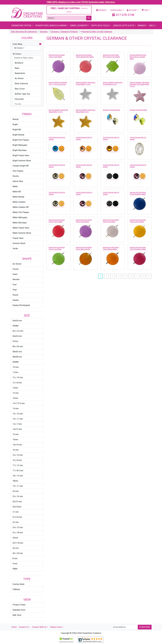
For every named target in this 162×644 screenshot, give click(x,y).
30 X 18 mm (18, 543)
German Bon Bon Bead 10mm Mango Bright (84, 248)
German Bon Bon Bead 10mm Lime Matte (57, 248)
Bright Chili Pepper (21, 140)
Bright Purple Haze (21, 155)
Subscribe (145, 627)
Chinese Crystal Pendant (111, 110)
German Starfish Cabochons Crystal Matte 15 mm (85, 83)
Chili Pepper (18, 171)
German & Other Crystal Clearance (96, 32)
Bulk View (17, 615)
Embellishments (79, 26)
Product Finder (19, 605)
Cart (145, 10)
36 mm (16, 548)
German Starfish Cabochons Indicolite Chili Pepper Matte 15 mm (140, 84)
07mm (15, 341)
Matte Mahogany (20, 217)
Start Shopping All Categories (24, 32)
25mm (15, 538)
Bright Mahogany (20, 145)
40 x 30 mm (18, 553)
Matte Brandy (18, 197)
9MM (15, 569)
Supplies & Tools (100, 26)
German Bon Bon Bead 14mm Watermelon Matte (85, 56)
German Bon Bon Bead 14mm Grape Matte (57, 56)
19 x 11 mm (18, 486)
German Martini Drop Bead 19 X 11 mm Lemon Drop (58, 83)
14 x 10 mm (18, 414)
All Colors (18, 48)
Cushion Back (18, 584)
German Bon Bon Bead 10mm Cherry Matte (57, 221)
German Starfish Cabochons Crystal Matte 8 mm (113, 83)
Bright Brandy (18, 135)
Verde (15, 248)
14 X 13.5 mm (19, 403)
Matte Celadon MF (21, 207)
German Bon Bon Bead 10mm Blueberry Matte (138, 193)
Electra (16, 176)
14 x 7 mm (17, 424)
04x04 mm (17, 321)
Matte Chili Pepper (21, 212)
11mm (15, 372)
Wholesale (116, 10)
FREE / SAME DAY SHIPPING (69, 10)
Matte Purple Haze (21, 228)
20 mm (16, 491)
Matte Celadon (19, 202)
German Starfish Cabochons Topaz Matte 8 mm (85, 111)
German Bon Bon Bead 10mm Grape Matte (84, 221)
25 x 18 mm (18, 533)
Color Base (27, 44)
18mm (15, 481)
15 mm (16, 434)
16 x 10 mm (18, 455)
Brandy (16, 119)
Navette (16, 279)
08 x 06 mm (18, 346)
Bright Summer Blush (22, 161)
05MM (15, 326)
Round (15, 295)
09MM (15, 362)
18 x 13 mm (18, 476)
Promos (101, 10)
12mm (15, 388)
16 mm (16, 450)
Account (132, 10)
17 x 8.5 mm (18, 471)
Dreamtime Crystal (22, 26)
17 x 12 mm (18, 465)
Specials (44, 32)
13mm (15, 398)
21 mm (16, 512)
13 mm (16, 393)
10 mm (16, 367)
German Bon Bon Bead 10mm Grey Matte (111, 221)
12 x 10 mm (18, 377)
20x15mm (17, 507)
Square (16, 300)
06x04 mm (17, 336)
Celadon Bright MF (21, 166)
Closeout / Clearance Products (64, 32)
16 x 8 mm (17, 460)
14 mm (16, 409)
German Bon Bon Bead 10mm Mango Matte (111, 248)
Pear (15, 290)
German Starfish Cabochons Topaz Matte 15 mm (58, 111)
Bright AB (17, 130)
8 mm (15, 558)
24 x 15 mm (18, 527)
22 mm (16, 522)
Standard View (19, 610)
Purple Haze (18, 238)
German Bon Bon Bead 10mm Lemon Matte (138, 221)
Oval (14, 285)
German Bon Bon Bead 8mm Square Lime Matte (111, 56)
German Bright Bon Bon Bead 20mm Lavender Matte (138, 57)
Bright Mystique (20, 150)
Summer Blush (19, 243)
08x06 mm (17, 352)
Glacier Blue (18, 181)
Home (14, 627)
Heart (15, 274)
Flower (16, 269)
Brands (142, 26)
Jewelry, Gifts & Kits (123, 26)
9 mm (15, 564)
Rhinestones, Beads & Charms (51, 26)
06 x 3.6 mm (18, 331)
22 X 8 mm (17, 517)
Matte (15, 186)
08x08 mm (17, 357)
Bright (15, 124)
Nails (152, 26)
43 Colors (17, 54)
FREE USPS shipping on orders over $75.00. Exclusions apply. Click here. (81, 2)
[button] (40, 44)
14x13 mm (17, 429)
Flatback (16, 589)
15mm (15, 440)
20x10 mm (17, 502)
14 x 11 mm (18, 419)
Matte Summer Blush (22, 233)
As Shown (17, 264)
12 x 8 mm (17, 383)
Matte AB (17, 192)
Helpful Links (56, 627)
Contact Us (24, 627)
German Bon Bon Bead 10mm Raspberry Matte (138, 248)
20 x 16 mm (18, 496)
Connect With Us (39, 627)
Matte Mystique (20, 223)
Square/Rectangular (21, 305)
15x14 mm (17, 445)
